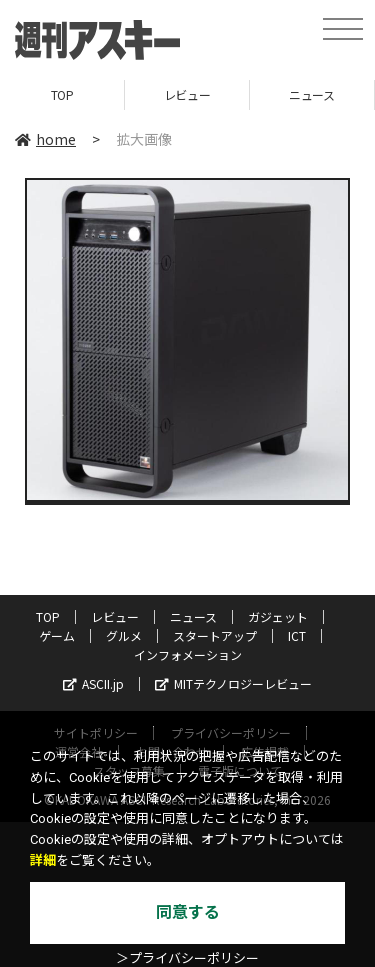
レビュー (187, 94)
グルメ (124, 635)
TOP (62, 94)
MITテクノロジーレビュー (233, 683)
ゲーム (57, 635)
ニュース (311, 94)
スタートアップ (215, 635)
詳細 (43, 860)
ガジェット (278, 616)
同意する (188, 912)
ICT (297, 635)
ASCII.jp (93, 683)
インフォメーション (188, 654)
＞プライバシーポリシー (187, 958)
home (45, 139)
